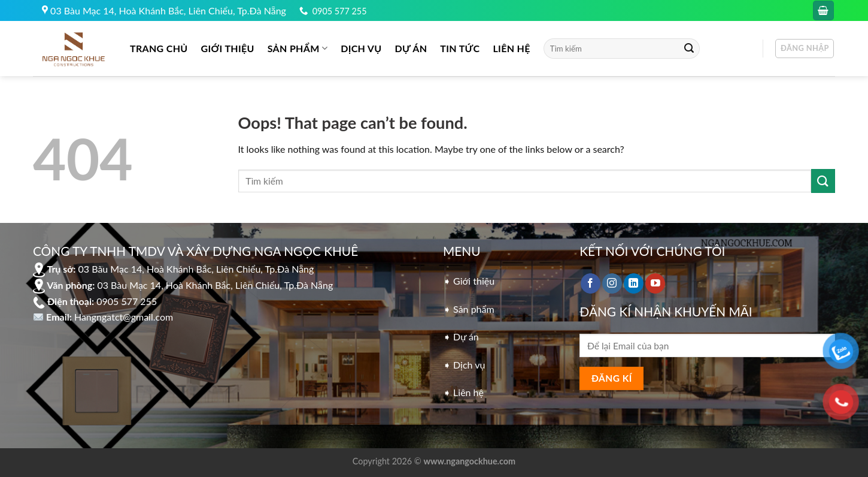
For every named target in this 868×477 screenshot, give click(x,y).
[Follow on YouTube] (655, 283)
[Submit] (689, 49)
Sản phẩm (298, 49)
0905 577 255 (340, 11)
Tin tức (460, 48)
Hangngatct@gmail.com (124, 317)
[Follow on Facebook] (591, 283)
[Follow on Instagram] (612, 283)
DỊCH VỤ (361, 48)
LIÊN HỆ (511, 48)
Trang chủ (159, 48)
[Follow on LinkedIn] (634, 283)
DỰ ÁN (411, 48)
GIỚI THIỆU (228, 48)
